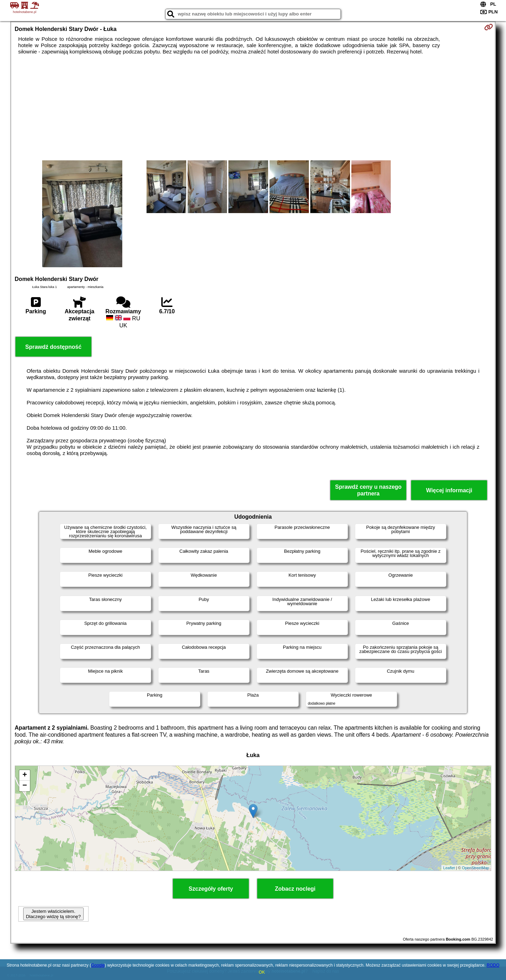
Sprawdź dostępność (53, 347)
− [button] (25, 786)
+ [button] (25, 775)
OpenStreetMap (476, 868)
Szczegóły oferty (211, 889)
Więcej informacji (449, 490)
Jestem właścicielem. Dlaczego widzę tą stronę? (53, 914)
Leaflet (449, 868)
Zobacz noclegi (295, 889)
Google (98, 965)
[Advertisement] (253, 108)
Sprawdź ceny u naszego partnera (368, 490)
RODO (493, 965)
